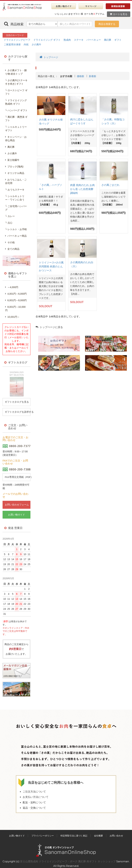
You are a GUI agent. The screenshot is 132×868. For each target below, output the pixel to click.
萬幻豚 (108, 40)
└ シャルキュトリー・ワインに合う (15, 198)
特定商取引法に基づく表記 (74, 833)
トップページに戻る (49, 327)
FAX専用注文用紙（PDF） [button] (18, 477)
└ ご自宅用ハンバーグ (16, 208)
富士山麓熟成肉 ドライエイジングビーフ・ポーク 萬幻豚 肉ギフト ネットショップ (68, 859)
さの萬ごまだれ (110, 185)
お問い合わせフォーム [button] (16, 504)
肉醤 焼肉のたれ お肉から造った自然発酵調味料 (82, 189)
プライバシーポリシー (43, 833)
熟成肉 (67, 40)
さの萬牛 (36, 44)
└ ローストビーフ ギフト (16, 92)
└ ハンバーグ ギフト (16, 110)
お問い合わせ (116, 833)
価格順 (80, 76)
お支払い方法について (36, 794)
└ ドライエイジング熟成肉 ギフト (16, 102)
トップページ (49, 57)
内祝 (26, 44)
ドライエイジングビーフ (17, 40)
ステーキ (79, 40)
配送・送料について (34, 800)
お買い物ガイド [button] (17, 514)
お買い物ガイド (17, 833)
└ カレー (10, 216)
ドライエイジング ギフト (47, 40)
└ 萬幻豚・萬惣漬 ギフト (16, 119)
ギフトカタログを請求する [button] (18, 412)
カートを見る (119, 14)
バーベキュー (94, 40)
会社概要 (98, 833)
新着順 (92, 76)
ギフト (118, 40)
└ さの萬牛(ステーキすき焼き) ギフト (16, 82)
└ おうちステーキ (15, 190)
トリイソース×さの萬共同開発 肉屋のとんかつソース (51, 266)
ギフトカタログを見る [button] (16, 402)
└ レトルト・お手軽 (16, 229)
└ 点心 (9, 223)
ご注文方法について (34, 789)
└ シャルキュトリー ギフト (16, 129)
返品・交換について (34, 805)
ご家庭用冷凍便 (12, 44)
